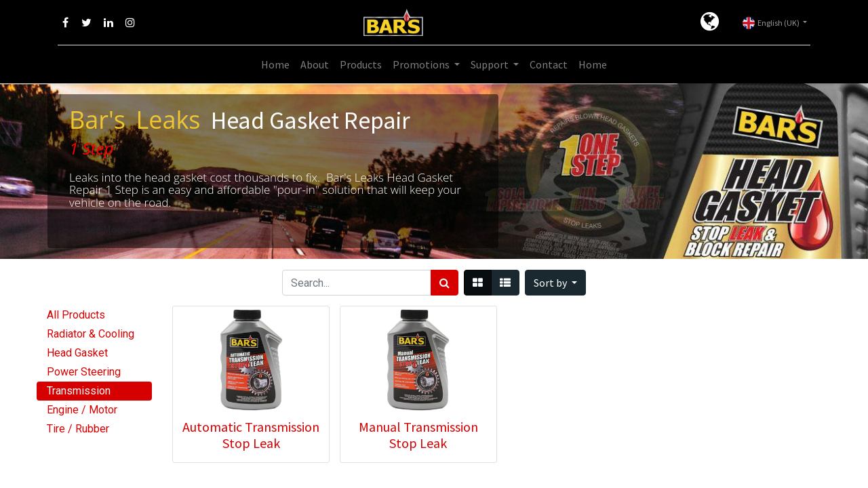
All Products (76, 315)
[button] (555, 283)
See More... (109, 229)
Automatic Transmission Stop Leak (251, 435)
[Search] (445, 283)
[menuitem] (275, 64)
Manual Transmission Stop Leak (418, 435)
